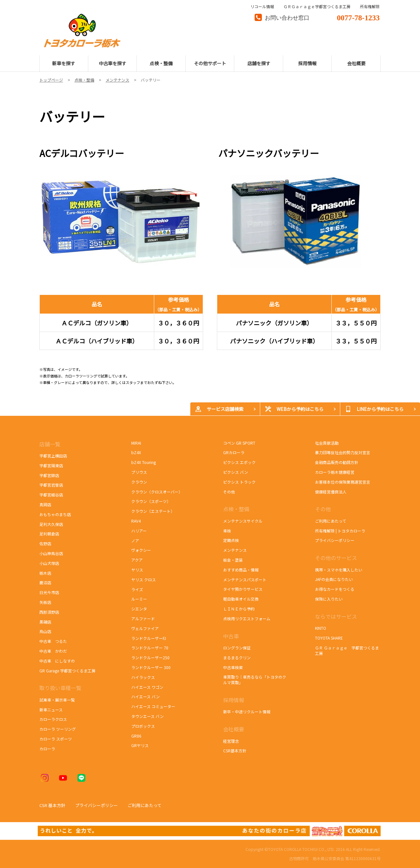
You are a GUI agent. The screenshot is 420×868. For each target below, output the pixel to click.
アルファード (143, 618)
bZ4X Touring (147, 462)
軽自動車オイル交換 (241, 599)
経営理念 (231, 741)
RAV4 (136, 521)
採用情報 (234, 700)
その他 (229, 492)
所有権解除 (370, 7)
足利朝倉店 (49, 534)
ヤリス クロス (144, 579)
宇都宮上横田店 (53, 456)
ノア (135, 540)
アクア (137, 560)
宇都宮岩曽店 (51, 485)
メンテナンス (235, 550)
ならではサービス (336, 616)
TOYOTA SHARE (329, 638)
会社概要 (234, 729)
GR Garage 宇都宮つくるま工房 (67, 671)
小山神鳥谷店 (51, 553)
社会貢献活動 (327, 443)
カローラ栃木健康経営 (335, 472)
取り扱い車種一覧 (60, 688)
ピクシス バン (236, 472)
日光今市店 (49, 592)
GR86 (140, 736)
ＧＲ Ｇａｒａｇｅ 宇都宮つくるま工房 (347, 650)
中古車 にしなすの (57, 661)
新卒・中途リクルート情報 (247, 712)
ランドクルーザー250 (150, 657)
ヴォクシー (141, 550)
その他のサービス (336, 558)
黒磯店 (45, 622)
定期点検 (231, 540)
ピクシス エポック (240, 462)
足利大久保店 (51, 524)
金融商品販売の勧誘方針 (337, 462)
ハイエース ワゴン (147, 687)
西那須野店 (49, 612)
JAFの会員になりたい (334, 579)
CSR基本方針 (235, 751)
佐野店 (45, 543)
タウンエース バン (147, 716)
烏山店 (45, 631)
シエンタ (139, 609)
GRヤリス (140, 745)
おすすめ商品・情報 (241, 570)
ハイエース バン (146, 696)
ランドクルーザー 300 (151, 667)
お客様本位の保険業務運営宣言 (343, 482)
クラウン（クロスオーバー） (157, 492)
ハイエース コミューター (153, 706)
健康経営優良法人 (331, 492)
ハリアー (139, 531)
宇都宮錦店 (49, 475)
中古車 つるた (53, 641)
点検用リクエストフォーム (247, 618)
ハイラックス (143, 677)
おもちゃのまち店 (55, 514)
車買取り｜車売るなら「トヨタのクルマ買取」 (255, 680)
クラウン (139, 482)
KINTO (321, 628)
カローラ (47, 749)
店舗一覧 (51, 444)
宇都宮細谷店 (52, 495)
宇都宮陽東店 (51, 465)
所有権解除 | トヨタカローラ (340, 531)
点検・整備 (236, 509)
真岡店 (45, 504)
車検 (227, 531)
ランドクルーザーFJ (149, 638)
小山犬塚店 (49, 563)
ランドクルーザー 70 (150, 648)
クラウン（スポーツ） (151, 501)
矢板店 (45, 602)
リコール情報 (262, 7)
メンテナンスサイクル (243, 521)
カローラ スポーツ (57, 739)
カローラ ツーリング (58, 729)
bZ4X (136, 452)
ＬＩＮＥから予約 (239, 609)
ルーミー (139, 599)
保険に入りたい (329, 599)
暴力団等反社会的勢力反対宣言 (343, 452)
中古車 (231, 636)
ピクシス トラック (239, 482)
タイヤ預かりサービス (243, 589)
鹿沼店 (45, 582)
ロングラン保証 (237, 648)
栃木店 (45, 573)
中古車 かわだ (53, 651)
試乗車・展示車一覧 (57, 700)
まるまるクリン (237, 657)
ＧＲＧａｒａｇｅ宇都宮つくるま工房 (317, 7)
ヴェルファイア (145, 628)
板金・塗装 (233, 560)
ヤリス (137, 570)
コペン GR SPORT (239, 443)
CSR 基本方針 (52, 805)
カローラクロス (53, 719)
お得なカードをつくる (335, 589)
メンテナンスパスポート (245, 579)
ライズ (137, 589)
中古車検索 (233, 667)
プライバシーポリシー (335, 540)
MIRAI (136, 443)
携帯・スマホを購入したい (339, 570)
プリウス (139, 472)
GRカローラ (234, 452)
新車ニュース (51, 710)
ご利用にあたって (331, 521)
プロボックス (143, 726)
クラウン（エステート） (153, 511)
